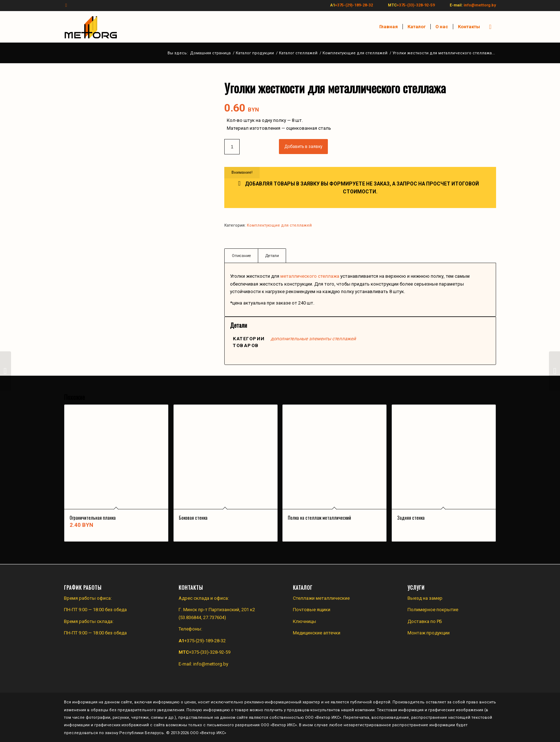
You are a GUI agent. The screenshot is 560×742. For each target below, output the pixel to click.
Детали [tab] (272, 256)
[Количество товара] (232, 147)
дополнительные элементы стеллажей (313, 339)
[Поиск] (490, 27)
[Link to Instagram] (66, 5)
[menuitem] (389, 27)
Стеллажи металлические (321, 598)
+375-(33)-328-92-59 (416, 5)
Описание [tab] (241, 256)
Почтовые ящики (312, 610)
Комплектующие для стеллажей (279, 225)
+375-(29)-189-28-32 (354, 5)
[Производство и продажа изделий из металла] (91, 27)
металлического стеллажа (310, 276)
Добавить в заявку (303, 147)
